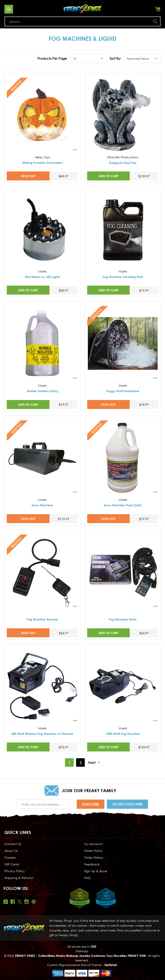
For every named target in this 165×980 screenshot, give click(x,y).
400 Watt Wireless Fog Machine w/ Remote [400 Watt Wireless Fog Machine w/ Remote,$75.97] (42, 734)
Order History (94, 857)
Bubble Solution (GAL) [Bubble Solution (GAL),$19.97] (42, 391)
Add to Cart (108, 176)
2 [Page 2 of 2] (81, 763)
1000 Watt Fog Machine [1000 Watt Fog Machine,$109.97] (123, 734)
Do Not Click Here (127, 804)
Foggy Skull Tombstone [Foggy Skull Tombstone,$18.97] (123, 391)
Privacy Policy (15, 871)
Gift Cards (12, 864)
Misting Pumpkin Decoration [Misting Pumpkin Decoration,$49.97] (42, 163)
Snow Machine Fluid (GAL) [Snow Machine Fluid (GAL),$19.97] (123, 505)
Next (94, 763)
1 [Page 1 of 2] (69, 763)
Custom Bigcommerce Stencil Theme (74, 965)
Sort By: (115, 58)
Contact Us (13, 844)
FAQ (87, 878)
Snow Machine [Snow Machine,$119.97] (42, 505)
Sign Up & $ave (96, 871)
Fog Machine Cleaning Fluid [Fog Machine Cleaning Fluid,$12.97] (123, 277)
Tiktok (6, 902)
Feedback (92, 864)
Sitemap (82, 951)
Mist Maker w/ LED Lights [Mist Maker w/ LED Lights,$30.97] (42, 277)
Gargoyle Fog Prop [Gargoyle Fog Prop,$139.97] (123, 163)
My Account (93, 844)
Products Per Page (52, 58)
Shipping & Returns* (19, 878)
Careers (10, 857)
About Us (11, 851)
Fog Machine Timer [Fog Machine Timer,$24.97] (123, 619)
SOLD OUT (28, 176)
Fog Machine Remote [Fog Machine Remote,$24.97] (42, 619)
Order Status (93, 851)
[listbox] (88, 59)
